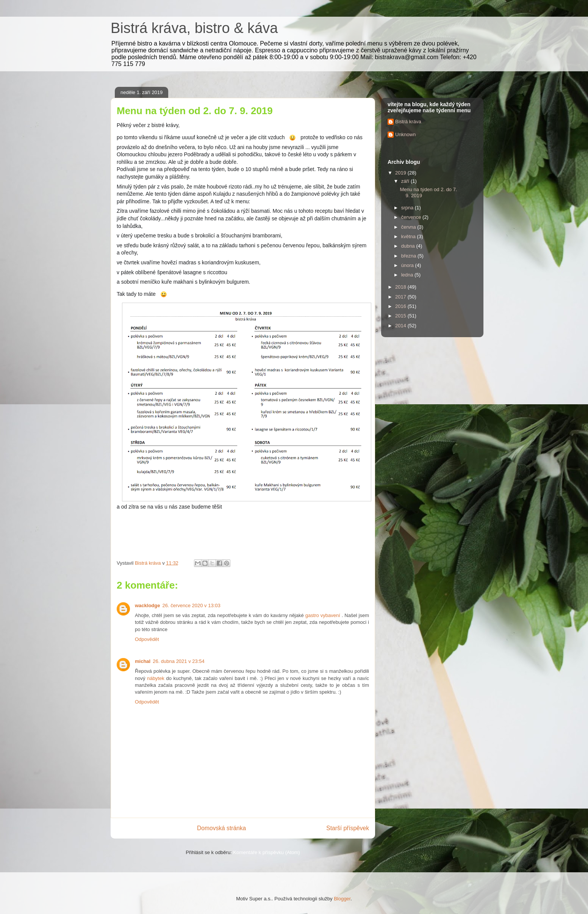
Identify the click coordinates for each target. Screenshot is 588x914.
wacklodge (147, 605)
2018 (401, 287)
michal (143, 661)
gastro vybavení (323, 615)
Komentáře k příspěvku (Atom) (266, 852)
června (409, 227)
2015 (401, 316)
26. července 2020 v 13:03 (191, 605)
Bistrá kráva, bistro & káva (194, 28)
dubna (409, 246)
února (408, 265)
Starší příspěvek (348, 828)
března (409, 256)
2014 (401, 326)
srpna (408, 208)
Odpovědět (147, 639)
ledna (408, 275)
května (409, 236)
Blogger (342, 899)
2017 (401, 297)
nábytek (156, 678)
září (406, 181)
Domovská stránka (221, 828)
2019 (401, 173)
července (412, 217)
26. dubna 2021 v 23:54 (179, 661)
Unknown (405, 134)
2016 (401, 306)
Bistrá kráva (408, 122)
